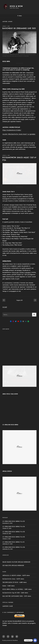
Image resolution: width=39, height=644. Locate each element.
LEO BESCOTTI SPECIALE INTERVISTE (13, 565)
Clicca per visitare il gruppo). (22, 272)
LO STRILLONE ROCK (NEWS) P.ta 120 (14, 547)
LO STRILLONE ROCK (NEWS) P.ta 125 (14, 521)
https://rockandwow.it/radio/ (12, 130)
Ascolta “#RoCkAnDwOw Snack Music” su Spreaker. (19, 134)
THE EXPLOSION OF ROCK (10, 582)
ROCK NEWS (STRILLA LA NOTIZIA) (13, 589)
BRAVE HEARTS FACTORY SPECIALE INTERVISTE (16, 562)
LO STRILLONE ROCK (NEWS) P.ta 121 (13, 542)
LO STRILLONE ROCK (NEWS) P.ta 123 (14, 532)
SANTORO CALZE (8, 606)
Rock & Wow (16, 6)
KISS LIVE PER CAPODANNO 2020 (13, 596)
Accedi (5, 307)
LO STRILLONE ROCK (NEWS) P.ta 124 (14, 527)
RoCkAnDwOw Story (9, 579)
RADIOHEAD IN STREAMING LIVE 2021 (19, 28)
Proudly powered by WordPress (10, 640)
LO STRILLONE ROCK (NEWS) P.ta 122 (14, 537)
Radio (4, 586)
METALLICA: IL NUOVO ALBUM (12, 575)
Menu (19, 16)
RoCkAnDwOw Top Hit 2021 (11, 593)
